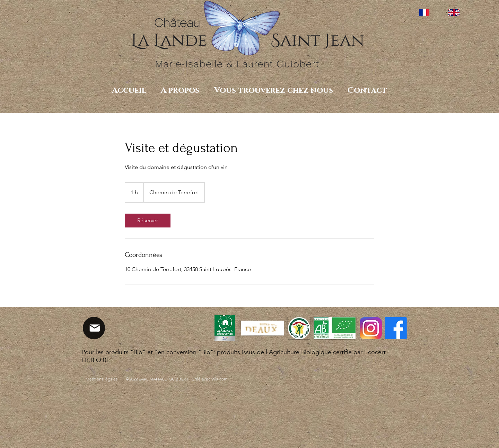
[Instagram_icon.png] (371, 328)
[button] (180, 91)
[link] (148, 221)
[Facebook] (396, 328)
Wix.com (219, 379)
